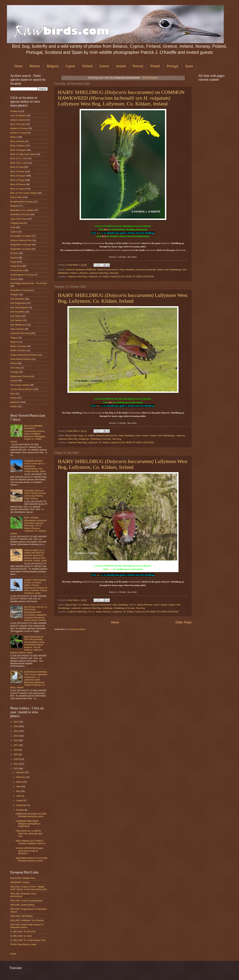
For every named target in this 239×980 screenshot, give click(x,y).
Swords (14, 381)
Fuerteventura (17, 270)
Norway (138, 66)
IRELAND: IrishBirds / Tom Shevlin (27, 920)
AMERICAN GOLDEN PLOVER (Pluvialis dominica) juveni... (31, 815)
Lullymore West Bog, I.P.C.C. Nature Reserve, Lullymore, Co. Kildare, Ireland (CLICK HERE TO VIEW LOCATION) (123, 612)
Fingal (13, 262)
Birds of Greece (18, 184)
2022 (16, 768)
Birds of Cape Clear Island (23, 154)
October (20, 810)
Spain (189, 66)
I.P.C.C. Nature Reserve (141, 605)
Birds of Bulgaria (18, 150)
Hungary (14, 294)
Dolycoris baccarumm (108, 270)
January (20, 772)
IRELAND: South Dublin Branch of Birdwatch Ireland (27, 926)
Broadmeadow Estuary (21, 202)
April (19, 786)
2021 (16, 764)
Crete (13, 227)
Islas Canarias (17, 329)
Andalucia (15, 111)
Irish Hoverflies (18, 312)
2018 (16, 750)
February (21, 777)
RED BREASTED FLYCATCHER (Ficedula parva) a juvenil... (32, 859)
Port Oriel (15, 368)
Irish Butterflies (18, 299)
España (14, 258)
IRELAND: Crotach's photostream (27, 901)
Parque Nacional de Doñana (24, 355)
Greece (104, 66)
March (20, 782)
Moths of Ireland (18, 350)
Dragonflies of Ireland (21, 249)
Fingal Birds (16, 266)
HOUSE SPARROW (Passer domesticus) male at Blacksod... (30, 851)
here (106, 229)
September (22, 805)
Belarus (35, 66)
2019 (16, 754)
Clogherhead (17, 223)
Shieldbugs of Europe (101, 439)
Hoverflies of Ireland (20, 290)
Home (19, 66)
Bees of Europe (18, 124)
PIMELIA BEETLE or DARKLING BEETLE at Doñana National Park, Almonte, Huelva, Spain (36, 555)
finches (14, 398)
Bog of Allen (71, 436)
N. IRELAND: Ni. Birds (21, 936)
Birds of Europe (18, 176)
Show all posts (150, 78)
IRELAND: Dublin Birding (22, 905)
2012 (16, 722)
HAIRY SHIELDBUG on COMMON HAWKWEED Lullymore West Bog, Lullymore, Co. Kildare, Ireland (121, 98)
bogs (81, 436)
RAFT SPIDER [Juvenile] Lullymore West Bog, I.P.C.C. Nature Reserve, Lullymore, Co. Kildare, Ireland (29, 526)
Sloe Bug (114, 273)
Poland (155, 66)
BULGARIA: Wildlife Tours (23, 878)
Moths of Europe (18, 346)
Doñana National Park (21, 240)
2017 (16, 745)
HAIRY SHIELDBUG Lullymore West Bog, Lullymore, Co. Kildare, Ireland (123, 298)
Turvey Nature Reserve (22, 389)
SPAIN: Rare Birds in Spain (24, 944)
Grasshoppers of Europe (22, 275)
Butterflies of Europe (20, 214)
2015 (16, 736)
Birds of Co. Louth (19, 163)
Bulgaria (53, 66)
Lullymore (83, 273)
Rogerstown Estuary (20, 376)
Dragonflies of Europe (21, 245)
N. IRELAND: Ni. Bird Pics (23, 932)
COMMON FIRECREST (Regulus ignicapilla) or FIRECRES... (28, 824)
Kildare (74, 273)
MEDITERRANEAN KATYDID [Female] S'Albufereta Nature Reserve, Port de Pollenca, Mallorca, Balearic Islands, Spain (27, 645)
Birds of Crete (17, 167)
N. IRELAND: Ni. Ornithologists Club (28, 940)
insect (138, 436)
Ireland (121, 66)
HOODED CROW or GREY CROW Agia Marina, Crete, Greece (35, 495)
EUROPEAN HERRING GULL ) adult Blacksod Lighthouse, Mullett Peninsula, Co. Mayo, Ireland (29, 680)
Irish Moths (16, 316)
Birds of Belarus (18, 146)
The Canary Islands (20, 385)
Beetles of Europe (19, 128)
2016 (16, 740)
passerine (15, 402)
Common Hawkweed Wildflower (81, 270)
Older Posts (183, 622)
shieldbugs (84, 439)
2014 (16, 731)
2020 (16, 759)
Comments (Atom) (76, 629)
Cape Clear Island (19, 219)
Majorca (14, 342)
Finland (87, 66)
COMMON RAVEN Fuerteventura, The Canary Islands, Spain (35, 466)
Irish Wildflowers (18, 325)
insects (145, 436)
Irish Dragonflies (18, 303)
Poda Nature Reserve (21, 359)
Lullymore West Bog (99, 273)
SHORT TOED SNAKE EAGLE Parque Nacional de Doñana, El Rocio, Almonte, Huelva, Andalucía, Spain (36, 587)
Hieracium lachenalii (146, 270)
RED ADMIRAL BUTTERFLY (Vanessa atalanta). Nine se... (31, 842)
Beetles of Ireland (19, 133)
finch (13, 394)
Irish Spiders (16, 320)
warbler (14, 406)
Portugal (173, 66)
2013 (16, 726)
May (19, 791)
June (19, 796)
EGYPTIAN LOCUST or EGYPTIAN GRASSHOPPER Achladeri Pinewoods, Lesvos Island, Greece (36, 614)
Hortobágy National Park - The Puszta (29, 283)
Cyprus (70, 66)
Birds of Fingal (17, 180)
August (20, 800)
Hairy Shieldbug (127, 270)
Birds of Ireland (18, 189)
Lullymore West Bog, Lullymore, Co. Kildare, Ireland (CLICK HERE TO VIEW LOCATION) (111, 277)
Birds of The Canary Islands (24, 193)
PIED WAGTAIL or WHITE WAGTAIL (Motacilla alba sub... (29, 833)
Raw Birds (73, 265)
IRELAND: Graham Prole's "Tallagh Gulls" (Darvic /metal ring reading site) (29, 888)
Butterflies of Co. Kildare (22, 210)
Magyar (14, 338)
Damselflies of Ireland (21, 236)
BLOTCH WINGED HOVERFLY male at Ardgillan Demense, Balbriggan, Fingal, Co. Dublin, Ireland (28, 434)
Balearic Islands (18, 120)
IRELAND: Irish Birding (21, 916)
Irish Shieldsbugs (173, 270)
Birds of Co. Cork (19, 158)
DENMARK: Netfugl (20, 882)
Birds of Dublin (17, 141)
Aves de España (18, 115)
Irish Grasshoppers (20, 307)
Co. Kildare (90, 436)
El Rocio (14, 253)
